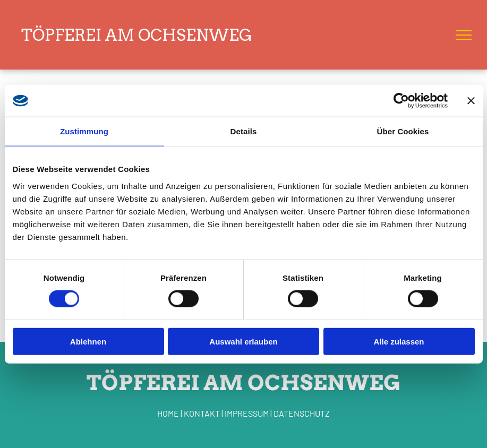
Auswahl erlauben (243, 341)
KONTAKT (202, 413)
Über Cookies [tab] (403, 131)
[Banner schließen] (471, 101)
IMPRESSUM (247, 413)
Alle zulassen (399, 341)
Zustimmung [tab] (84, 131)
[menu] (464, 35)
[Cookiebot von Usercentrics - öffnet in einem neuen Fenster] (401, 101)
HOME (168, 413)
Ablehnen (88, 341)
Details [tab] (244, 131)
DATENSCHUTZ (302, 413)
